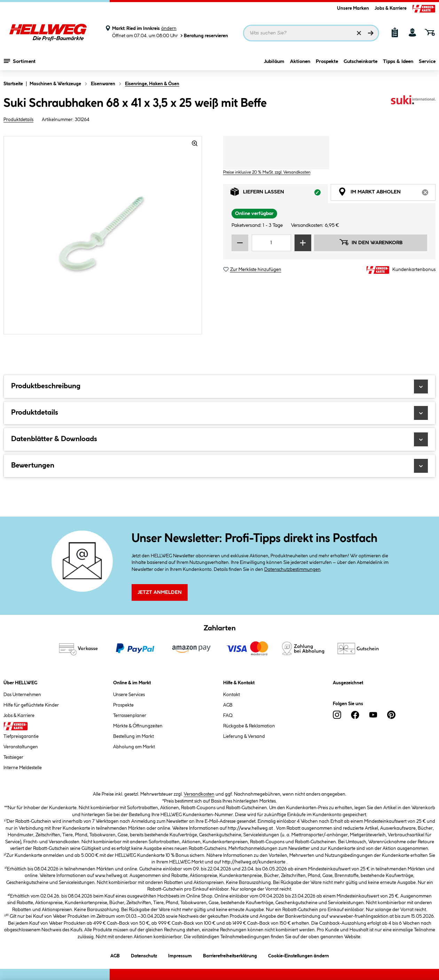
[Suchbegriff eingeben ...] (311, 33)
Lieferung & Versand (244, 736)
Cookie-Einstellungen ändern (299, 955)
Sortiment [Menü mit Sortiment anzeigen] (20, 61)
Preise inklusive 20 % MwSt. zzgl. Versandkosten (267, 172)
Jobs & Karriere (391, 8)
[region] (103, 235)
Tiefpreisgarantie (21, 736)
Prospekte (327, 62)
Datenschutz (144, 955)
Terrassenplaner (130, 716)
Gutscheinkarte (360, 62)
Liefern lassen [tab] (279, 194)
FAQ (228, 716)
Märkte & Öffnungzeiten (138, 726)
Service (427, 62)
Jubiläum (274, 62)
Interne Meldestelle (23, 768)
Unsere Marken (353, 8)
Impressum (180, 955)
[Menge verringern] (240, 243)
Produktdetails (18, 120)
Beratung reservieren (204, 36)
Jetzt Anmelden (160, 592)
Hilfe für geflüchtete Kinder (31, 705)
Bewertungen (219, 466)
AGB (228, 705)
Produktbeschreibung (219, 387)
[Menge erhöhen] (303, 243)
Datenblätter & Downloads (219, 439)
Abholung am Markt (134, 747)
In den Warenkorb (371, 242)
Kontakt (232, 695)
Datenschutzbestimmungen (292, 569)
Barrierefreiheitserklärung (230, 955)
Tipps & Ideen (398, 62)
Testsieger (13, 757)
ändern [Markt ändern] (169, 29)
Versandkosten (199, 794)
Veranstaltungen (21, 747)
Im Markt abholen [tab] (387, 194)
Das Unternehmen (22, 695)
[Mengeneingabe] (272, 243)
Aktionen (300, 62)
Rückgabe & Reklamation (249, 726)
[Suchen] (371, 33)
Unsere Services (129, 695)
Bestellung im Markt (134, 736)
